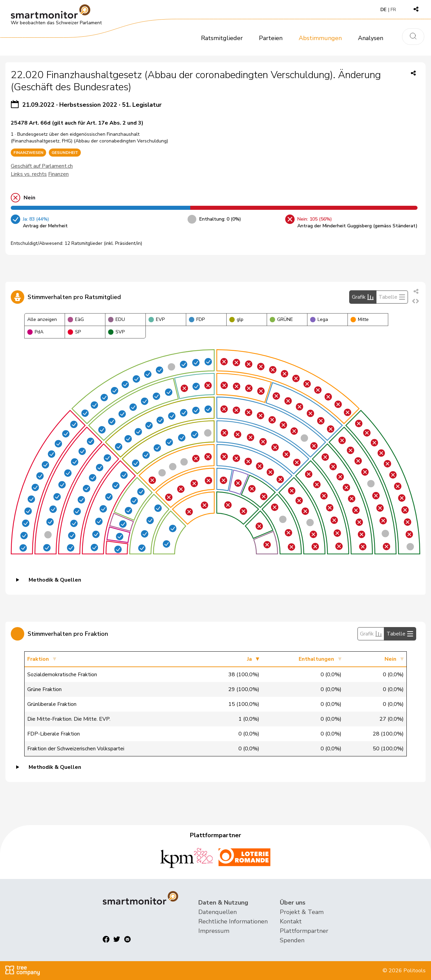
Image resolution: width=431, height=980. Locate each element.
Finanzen (58, 174)
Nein (390, 659)
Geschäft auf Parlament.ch (42, 166)
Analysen (371, 38)
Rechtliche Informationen (233, 921)
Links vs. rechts (29, 174)
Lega (319, 319)
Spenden (292, 940)
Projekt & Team (302, 912)
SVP (116, 332)
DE (384, 10)
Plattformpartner (304, 931)
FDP (197, 319)
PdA (35, 332)
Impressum (214, 931)
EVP (157, 319)
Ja (250, 659)
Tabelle (392, 297)
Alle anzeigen (42, 319)
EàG (76, 319)
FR (393, 10)
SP (74, 332)
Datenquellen (218, 912)
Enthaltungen (316, 659)
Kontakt (291, 921)
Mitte (360, 319)
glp (236, 319)
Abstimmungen (320, 38)
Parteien (271, 38)
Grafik (363, 297)
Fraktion (38, 659)
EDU (117, 319)
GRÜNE (281, 319)
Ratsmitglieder (222, 38)
